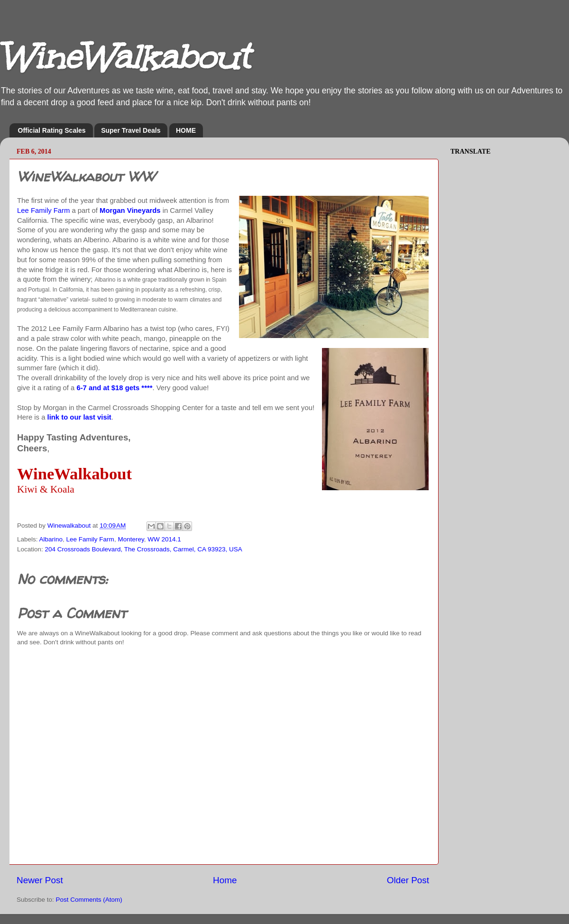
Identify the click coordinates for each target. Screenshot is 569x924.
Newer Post (40, 880)
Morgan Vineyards (130, 210)
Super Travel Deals (131, 130)
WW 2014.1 (164, 539)
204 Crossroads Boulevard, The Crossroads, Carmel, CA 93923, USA (144, 549)
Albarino (51, 539)
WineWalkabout (124, 57)
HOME (186, 130)
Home (225, 880)
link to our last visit (79, 417)
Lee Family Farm (43, 210)
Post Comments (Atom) (89, 900)
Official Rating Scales (52, 130)
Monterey (131, 539)
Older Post (408, 880)
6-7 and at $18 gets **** (114, 388)
